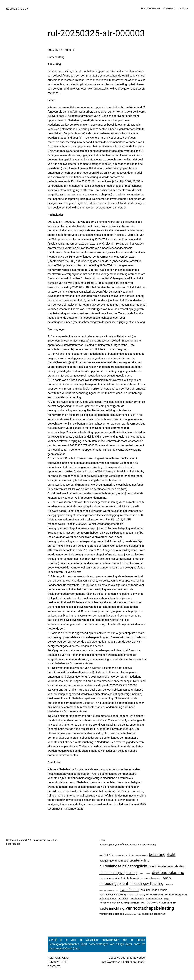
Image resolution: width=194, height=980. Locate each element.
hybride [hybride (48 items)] (167, 878)
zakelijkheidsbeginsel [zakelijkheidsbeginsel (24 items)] (154, 914)
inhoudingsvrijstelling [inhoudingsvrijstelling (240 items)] (146, 884)
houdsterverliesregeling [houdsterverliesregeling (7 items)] (151, 878)
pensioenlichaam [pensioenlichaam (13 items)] (154, 899)
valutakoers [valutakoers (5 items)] (172, 903)
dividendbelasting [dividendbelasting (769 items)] (168, 873)
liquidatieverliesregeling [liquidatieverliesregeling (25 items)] (113, 895)
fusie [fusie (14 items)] (123, 878)
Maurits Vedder (136, 958)
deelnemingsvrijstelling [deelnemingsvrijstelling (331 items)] (119, 873)
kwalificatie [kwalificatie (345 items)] (129, 890)
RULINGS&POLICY (17, 9)
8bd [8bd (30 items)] (106, 855)
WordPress (113, 962)
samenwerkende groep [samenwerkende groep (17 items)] (111, 903)
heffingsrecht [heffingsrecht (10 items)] (133, 878)
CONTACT (54, 966)
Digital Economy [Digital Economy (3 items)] (145, 873)
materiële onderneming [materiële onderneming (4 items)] (136, 895)
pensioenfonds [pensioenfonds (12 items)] (137, 899)
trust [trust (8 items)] (164, 903)
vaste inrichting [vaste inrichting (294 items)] (112, 908)
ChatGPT (127, 962)
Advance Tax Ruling (47, 840)
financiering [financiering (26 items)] (113, 878)
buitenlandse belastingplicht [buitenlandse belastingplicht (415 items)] (123, 866)
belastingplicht (107, 845)
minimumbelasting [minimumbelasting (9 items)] (155, 895)
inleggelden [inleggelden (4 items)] (169, 884)
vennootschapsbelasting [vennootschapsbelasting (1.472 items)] (150, 908)
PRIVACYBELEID (58, 962)
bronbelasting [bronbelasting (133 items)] (139, 860)
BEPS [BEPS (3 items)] (126, 861)
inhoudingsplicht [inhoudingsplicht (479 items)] (114, 883)
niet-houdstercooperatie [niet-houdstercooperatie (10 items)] (176, 895)
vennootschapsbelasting (143, 845)
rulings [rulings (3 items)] (166, 899)
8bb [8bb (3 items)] (101, 855)
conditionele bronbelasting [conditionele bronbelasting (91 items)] (167, 866)
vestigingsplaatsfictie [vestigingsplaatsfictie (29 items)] (112, 914)
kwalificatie (122, 845)
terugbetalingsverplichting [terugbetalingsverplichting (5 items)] (135, 903)
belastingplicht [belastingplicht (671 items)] (162, 855)
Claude (141, 962)
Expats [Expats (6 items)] (102, 878)
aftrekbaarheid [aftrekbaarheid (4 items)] (142, 855)
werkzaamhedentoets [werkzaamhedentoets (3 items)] (133, 914)
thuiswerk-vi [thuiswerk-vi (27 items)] (154, 903)
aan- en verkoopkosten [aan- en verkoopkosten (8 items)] (125, 855)
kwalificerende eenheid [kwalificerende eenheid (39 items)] (154, 890)
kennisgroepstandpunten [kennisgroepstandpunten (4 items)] (109, 890)
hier (84, 944)
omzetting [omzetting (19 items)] (123, 899)
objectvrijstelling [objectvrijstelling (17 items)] (108, 899)
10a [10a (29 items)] (111, 855)
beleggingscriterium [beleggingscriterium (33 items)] (111, 861)
